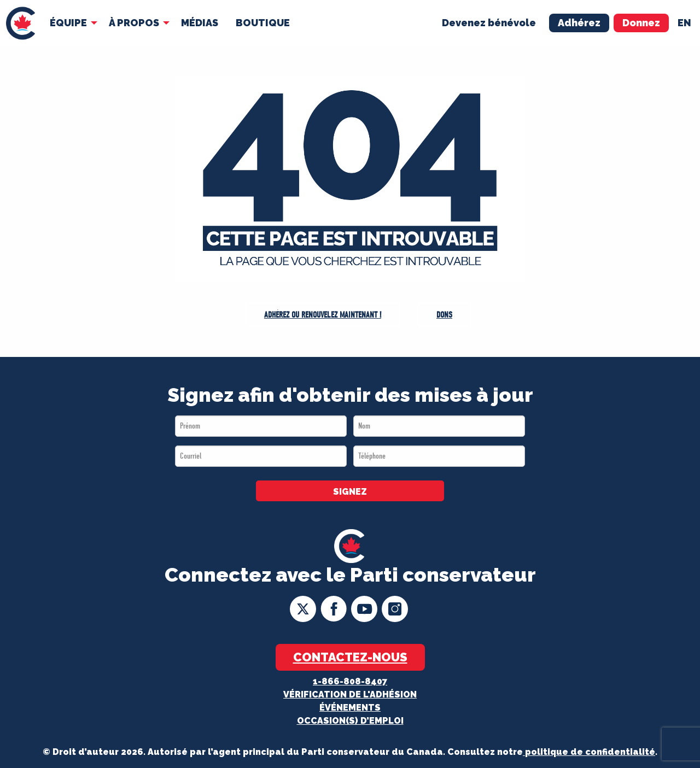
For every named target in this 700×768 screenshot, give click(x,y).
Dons (444, 315)
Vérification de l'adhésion (350, 694)
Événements (350, 708)
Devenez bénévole (489, 23)
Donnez (641, 23)
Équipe (68, 23)
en (684, 23)
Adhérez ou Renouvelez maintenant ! (323, 315)
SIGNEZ (350, 492)
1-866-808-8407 (350, 681)
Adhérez (579, 23)
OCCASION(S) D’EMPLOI (350, 721)
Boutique (263, 23)
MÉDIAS (200, 23)
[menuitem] (21, 23)
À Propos (134, 23)
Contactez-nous (350, 657)
